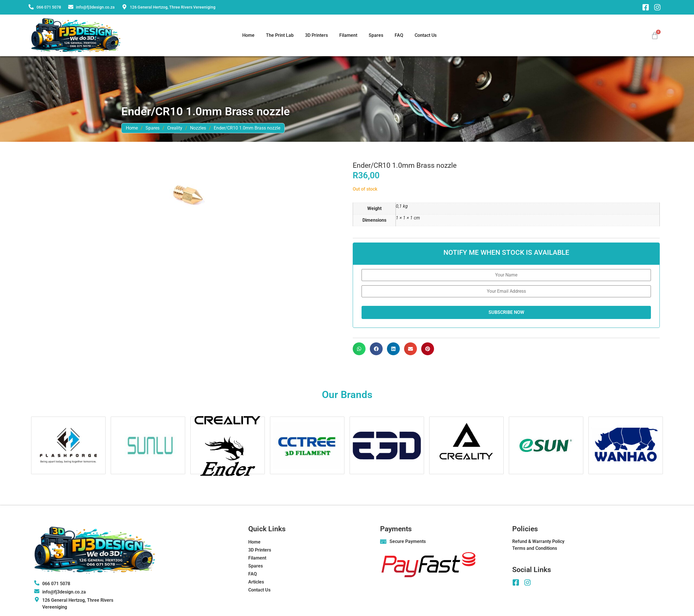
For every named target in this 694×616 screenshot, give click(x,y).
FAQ (399, 35)
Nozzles (308, 128)
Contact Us (426, 35)
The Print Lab (280, 35)
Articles (256, 582)
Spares (376, 35)
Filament (348, 35)
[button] (359, 349)
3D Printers (316, 35)
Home (248, 35)
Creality (284, 128)
